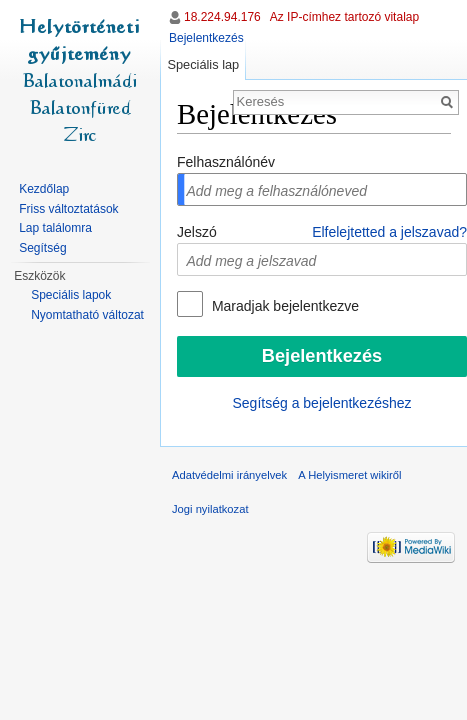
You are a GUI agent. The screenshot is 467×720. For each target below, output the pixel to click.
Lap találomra (55, 228)
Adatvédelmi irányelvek (229, 475)
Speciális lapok (71, 295)
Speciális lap (203, 64)
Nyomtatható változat (87, 315)
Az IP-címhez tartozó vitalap (344, 17)
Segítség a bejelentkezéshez (321, 403)
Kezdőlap (44, 189)
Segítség (42, 248)
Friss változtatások (68, 209)
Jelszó (197, 232)
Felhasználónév (226, 162)
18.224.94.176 (222, 17)
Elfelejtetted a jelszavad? (389, 232)
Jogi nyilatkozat (210, 509)
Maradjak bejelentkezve (283, 306)
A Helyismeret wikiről (349, 475)
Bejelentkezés (206, 38)
